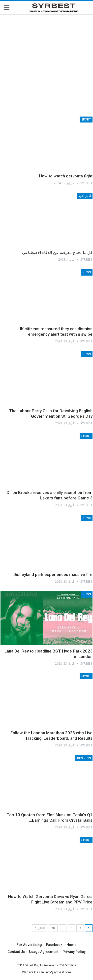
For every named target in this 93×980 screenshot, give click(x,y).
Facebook (54, 945)
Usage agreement (44, 952)
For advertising (29, 945)
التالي (40, 928)
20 (53, 928)
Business (84, 758)
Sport (86, 120)
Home (71, 945)
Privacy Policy (74, 952)
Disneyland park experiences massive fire (53, 574)
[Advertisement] (46, 65)
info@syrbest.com (58, 972)
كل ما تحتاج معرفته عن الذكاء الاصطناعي (57, 252)
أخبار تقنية (85, 196)
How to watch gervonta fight (66, 176)
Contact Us (16, 952)
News (87, 272)
